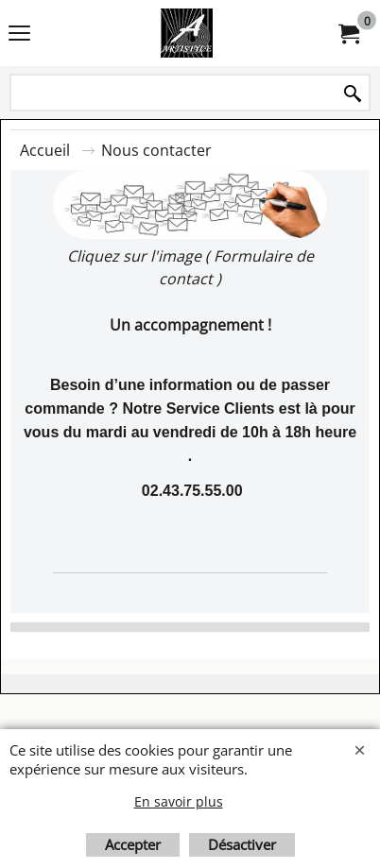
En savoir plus (179, 801)
